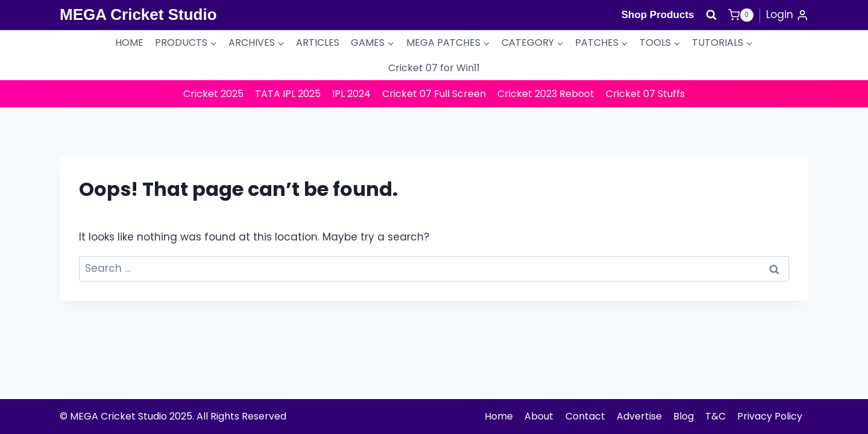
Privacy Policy (770, 416)
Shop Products (658, 15)
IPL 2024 (351, 94)
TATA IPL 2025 (288, 94)
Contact (585, 416)
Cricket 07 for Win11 (434, 68)
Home (499, 416)
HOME (129, 42)
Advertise (639, 416)
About (539, 416)
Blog (684, 416)
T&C (715, 416)
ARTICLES (318, 42)
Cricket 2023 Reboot (546, 94)
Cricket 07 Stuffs (645, 94)
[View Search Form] (711, 15)
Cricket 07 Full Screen (434, 94)
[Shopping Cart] (741, 15)
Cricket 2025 (213, 94)
